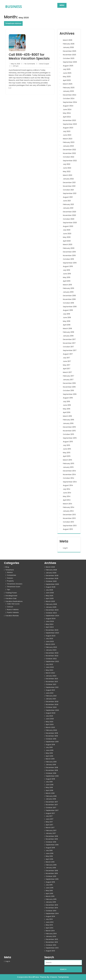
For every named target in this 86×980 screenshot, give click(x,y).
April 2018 (67, 325)
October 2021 (68, 190)
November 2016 (69, 387)
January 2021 (68, 208)
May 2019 (67, 277)
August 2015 (68, 442)
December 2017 (69, 339)
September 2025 (70, 62)
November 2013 (69, 518)
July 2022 (67, 164)
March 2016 (67, 416)
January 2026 (68, 47)
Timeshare (10, 570)
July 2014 (67, 489)
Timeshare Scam (14, 587)
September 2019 (70, 263)
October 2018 (68, 303)
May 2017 (67, 365)
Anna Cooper (43, 64)
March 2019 (67, 285)
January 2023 (68, 146)
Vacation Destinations (14, 601)
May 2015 (67, 453)
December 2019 (69, 252)
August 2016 (68, 398)
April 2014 (67, 500)
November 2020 (69, 215)
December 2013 (69, 515)
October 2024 (69, 98)
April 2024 (67, 117)
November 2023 (69, 120)
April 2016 (67, 412)
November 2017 (69, 343)
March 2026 (68, 40)
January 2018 (68, 336)
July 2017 (66, 358)
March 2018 (67, 328)
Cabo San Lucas (13, 604)
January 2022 (68, 179)
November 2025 (69, 55)
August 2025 (68, 66)
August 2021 (68, 197)
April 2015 (67, 456)
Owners (10, 578)
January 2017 (68, 380)
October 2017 (68, 347)
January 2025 (68, 91)
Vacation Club (11, 598)
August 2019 (68, 266)
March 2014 (67, 504)
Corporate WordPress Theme (32, 977)
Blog (7, 567)
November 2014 (69, 474)
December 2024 (70, 95)
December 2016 (69, 383)
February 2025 (69, 88)
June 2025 (67, 73)
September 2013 (70, 526)
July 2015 (67, 445)
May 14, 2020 (14, 64)
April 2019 (67, 281)
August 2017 (68, 354)
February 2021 (68, 204)
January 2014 (68, 511)
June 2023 (67, 135)
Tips (9, 590)
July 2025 (67, 69)
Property (10, 581)
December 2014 (69, 471)
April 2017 (67, 369)
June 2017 (67, 361)
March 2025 (68, 84)
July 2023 (67, 131)
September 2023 (70, 124)
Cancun (10, 607)
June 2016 (67, 405)
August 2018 (68, 310)
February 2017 (68, 376)
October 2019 (68, 259)
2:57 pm (14, 66)
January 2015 (68, 467)
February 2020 (69, 248)
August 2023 (68, 128)
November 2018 (69, 299)
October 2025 (69, 58)
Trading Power (11, 593)
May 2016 (67, 409)
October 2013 (68, 522)
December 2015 (69, 427)
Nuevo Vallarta (13, 610)
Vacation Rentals (12, 616)
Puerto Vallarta (13, 612)
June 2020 (67, 234)
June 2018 (67, 317)
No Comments (28, 64)
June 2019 (67, 274)
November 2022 (69, 153)
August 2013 (68, 529)
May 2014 (67, 496)
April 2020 (67, 241)
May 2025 (67, 77)
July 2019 (66, 270)
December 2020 (69, 212)
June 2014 (67, 493)
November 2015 (69, 431)
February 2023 (69, 142)
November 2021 (69, 186)
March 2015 (67, 460)
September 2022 (70, 161)
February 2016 (68, 420)
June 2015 (67, 449)
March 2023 (68, 139)
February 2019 (68, 288)
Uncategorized (11, 596)
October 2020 (69, 219)
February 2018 (68, 332)
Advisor (10, 572)
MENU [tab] (62, 5)
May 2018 (67, 321)
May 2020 (67, 237)
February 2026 (69, 44)
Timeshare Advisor (13, 23)
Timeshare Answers (15, 584)
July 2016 (66, 401)
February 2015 (69, 463)
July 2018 (66, 314)
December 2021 (69, 182)
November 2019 (69, 255)
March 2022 (68, 175)
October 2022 (69, 157)
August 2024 (68, 106)
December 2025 (70, 51)
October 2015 (68, 434)
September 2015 (70, 438)
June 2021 (67, 201)
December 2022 (69, 150)
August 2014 (68, 485)
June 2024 (67, 109)
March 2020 (68, 244)
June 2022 (67, 168)
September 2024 (70, 102)
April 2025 (67, 80)
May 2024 (67, 113)
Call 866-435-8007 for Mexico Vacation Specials (29, 57)
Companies (12, 575)
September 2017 (70, 350)
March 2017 (67, 372)
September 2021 (70, 193)
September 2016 (70, 394)
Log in (65, 548)
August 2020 (68, 226)
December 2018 (69, 296)
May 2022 (67, 171)
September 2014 (70, 482)
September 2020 (70, 223)
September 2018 (70, 307)
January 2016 (68, 423)
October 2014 (68, 478)
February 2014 (69, 507)
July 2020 (67, 230)
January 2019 (68, 292)
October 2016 (68, 390)
